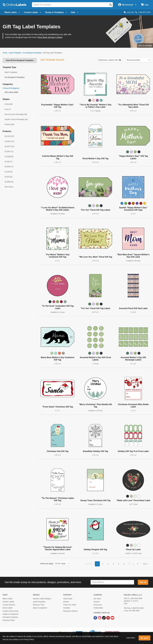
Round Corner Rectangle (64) (16, 114)
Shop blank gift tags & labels (50, 37)
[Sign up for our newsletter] (112, 582)
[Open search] (111, 5)
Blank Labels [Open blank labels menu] (12, 12)
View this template (145, 45)
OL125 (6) (9, 172)
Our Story (97, 599)
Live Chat (129, 12)
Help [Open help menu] (75, 12)
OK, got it (144, 638)
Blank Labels (8, 599)
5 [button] (119, 564)
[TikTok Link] (104, 618)
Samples (66, 608)
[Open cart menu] (145, 5)
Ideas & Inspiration (40, 608)
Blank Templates (11, 72)
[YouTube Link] (112, 618)
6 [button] (124, 564)
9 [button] (138, 564)
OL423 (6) (9, 177)
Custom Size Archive (11, 611)
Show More (9, 187)
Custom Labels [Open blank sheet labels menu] (33, 12)
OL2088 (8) (9, 156)
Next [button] (145, 564)
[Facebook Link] (96, 618)
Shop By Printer (9, 620)
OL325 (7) (9, 162)
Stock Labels (8, 608)
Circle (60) (9, 104)
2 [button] (103, 564)
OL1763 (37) (10, 136)
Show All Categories (11, 88)
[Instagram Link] (100, 618)
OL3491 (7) (9, 167)
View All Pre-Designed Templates (20, 60)
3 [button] (108, 564)
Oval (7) (8, 109)
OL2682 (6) (9, 182)
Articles (66, 602)
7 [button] (129, 564)
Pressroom (98, 605)
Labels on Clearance (11, 614)
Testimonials (98, 608)
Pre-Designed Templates (32, 53)
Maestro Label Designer (42, 599)
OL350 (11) (9, 151)
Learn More (131, 638)
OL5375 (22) (10, 146)
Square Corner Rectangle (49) (16, 119)
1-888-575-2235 (143, 12)
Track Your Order (70, 605)
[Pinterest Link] (108, 618)
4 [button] (113, 564)
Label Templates (15, 53)
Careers (97, 602)
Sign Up (143, 582)
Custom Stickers (9, 605)
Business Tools (39, 605)
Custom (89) (9, 124)
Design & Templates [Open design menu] (56, 12)
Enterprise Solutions (10, 617)
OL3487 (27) (10, 141)
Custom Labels (8, 602)
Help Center (68, 599)
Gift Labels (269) (11, 92)
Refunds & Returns (70, 611)
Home (5, 53)
